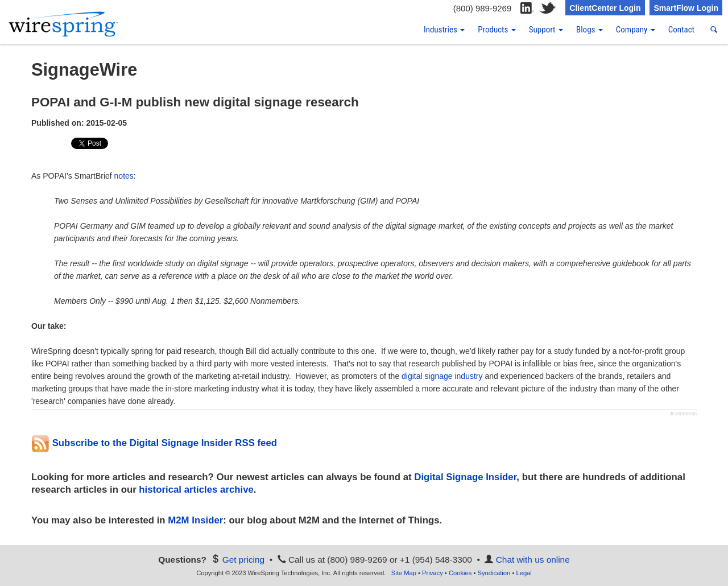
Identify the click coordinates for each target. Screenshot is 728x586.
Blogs (590, 30)
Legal (524, 573)
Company (636, 30)
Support (546, 30)
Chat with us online (533, 560)
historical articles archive (196, 490)
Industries (444, 30)
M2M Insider (195, 520)
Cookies (460, 573)
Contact (681, 30)
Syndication (494, 573)
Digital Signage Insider (465, 477)
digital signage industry (442, 376)
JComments (683, 414)
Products (497, 30)
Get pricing (243, 560)
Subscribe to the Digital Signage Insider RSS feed (154, 443)
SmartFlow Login (686, 8)
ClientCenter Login (605, 8)
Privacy (433, 573)
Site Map (404, 573)
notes (124, 176)
